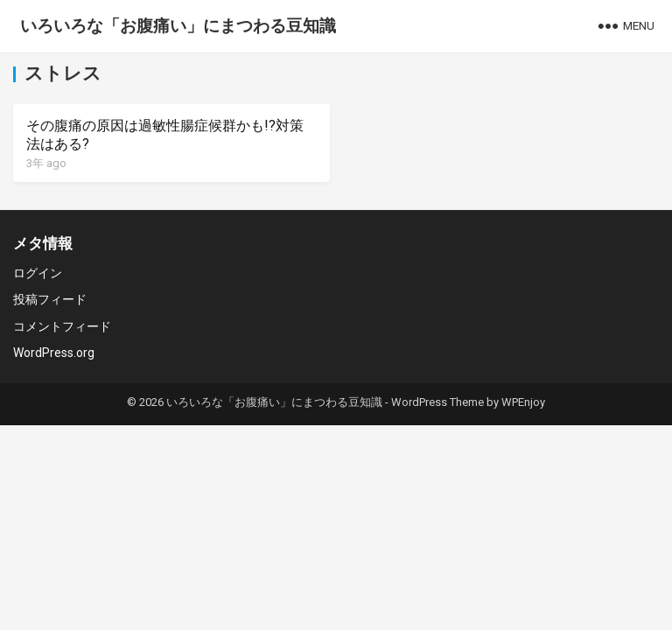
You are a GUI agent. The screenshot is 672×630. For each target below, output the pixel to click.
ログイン (38, 273)
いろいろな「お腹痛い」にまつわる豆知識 (178, 26)
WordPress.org (54, 353)
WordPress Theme (437, 402)
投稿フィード (50, 299)
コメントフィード (62, 326)
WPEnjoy (523, 402)
